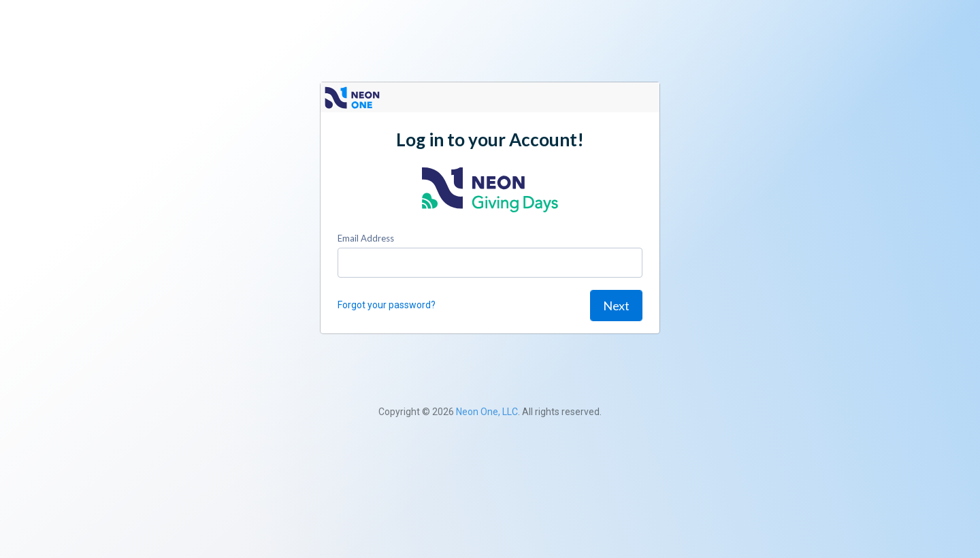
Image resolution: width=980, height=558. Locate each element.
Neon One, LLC (487, 412)
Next (616, 306)
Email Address (366, 238)
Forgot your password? (387, 305)
